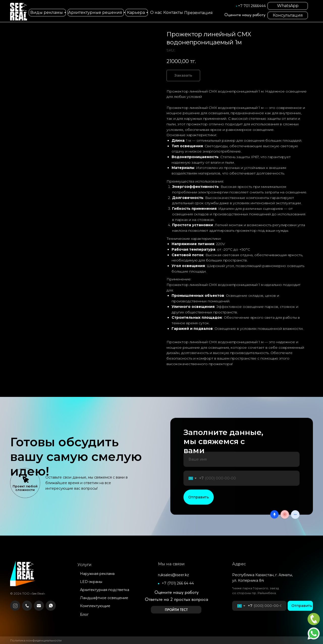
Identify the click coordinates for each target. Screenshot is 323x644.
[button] (176, 610)
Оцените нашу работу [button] (245, 15)
